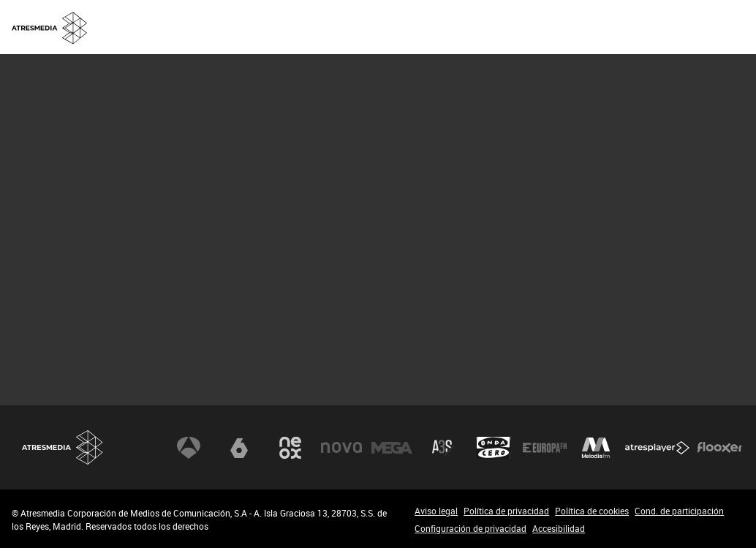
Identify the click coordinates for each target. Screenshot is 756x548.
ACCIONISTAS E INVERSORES (681, 26)
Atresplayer (657, 448)
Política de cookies (592, 511)
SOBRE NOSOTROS (458, 26)
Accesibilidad (559, 528)
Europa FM (545, 448)
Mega (392, 448)
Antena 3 (189, 448)
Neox (290, 448)
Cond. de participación (679, 511)
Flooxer (719, 448)
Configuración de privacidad (470, 528)
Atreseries (443, 448)
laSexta (239, 448)
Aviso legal (436, 511)
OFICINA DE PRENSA (558, 26)
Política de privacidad (506, 511)
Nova (341, 448)
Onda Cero (494, 448)
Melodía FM (596, 448)
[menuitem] (457, 27)
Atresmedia (63, 447)
